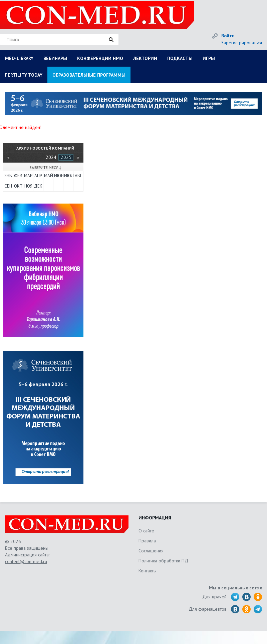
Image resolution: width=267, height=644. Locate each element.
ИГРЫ (209, 58)
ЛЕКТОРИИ (145, 58)
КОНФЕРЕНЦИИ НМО (100, 58)
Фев (18, 176)
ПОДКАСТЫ (180, 58)
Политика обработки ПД (163, 561)
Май (48, 176)
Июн (58, 176)
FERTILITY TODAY (24, 75)
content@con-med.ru (26, 561)
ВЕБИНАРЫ (55, 58)
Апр (38, 176)
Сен (8, 186)
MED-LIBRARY (19, 58)
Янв (8, 176)
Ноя (28, 186)
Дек (38, 186)
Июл (68, 176)
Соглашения (151, 551)
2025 (66, 157)
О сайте (146, 531)
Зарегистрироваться (242, 43)
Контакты (148, 571)
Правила (147, 541)
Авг (78, 176)
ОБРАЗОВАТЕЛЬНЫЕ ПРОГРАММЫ (89, 75)
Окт (18, 186)
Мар (28, 176)
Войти (228, 36)
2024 (51, 157)
